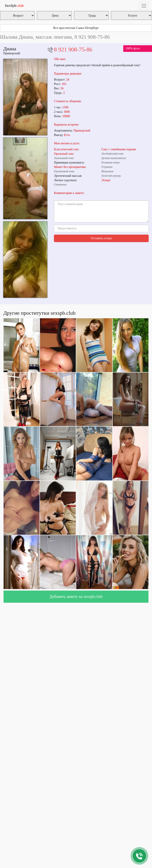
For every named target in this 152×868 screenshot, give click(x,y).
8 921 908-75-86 (73, 50)
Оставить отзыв (101, 238)
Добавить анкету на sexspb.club (76, 597)
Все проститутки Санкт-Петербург (76, 28)
